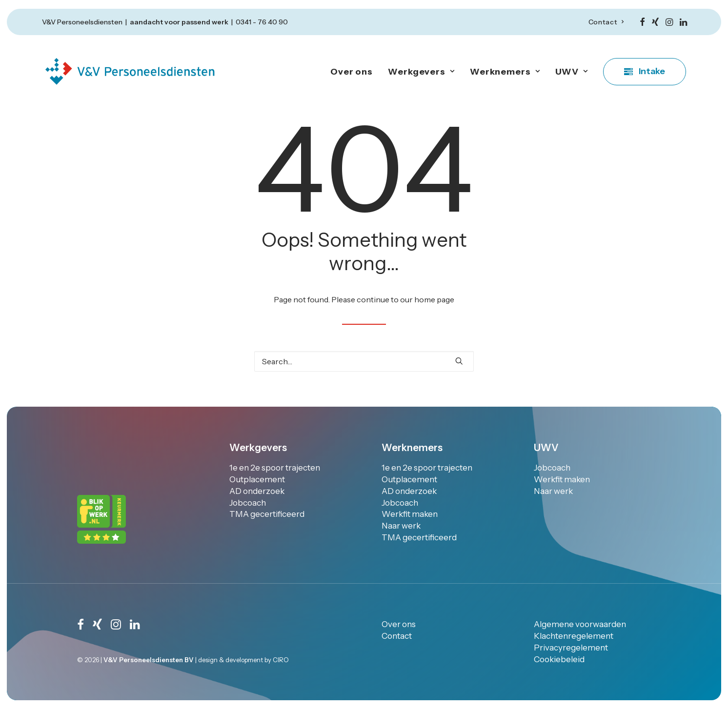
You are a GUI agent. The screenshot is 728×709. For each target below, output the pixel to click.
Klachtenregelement (574, 636)
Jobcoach (248, 503)
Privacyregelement (571, 647)
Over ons (352, 72)
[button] (642, 22)
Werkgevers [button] (421, 72)
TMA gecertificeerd (267, 514)
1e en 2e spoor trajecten (275, 468)
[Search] (364, 361)
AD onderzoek (257, 491)
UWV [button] (572, 72)
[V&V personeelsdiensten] (130, 71)
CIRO (281, 659)
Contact (606, 22)
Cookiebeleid (559, 659)
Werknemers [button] (505, 72)
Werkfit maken (410, 514)
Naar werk (401, 526)
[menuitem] (606, 22)
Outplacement (257, 479)
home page (434, 299)
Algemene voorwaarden (580, 624)
